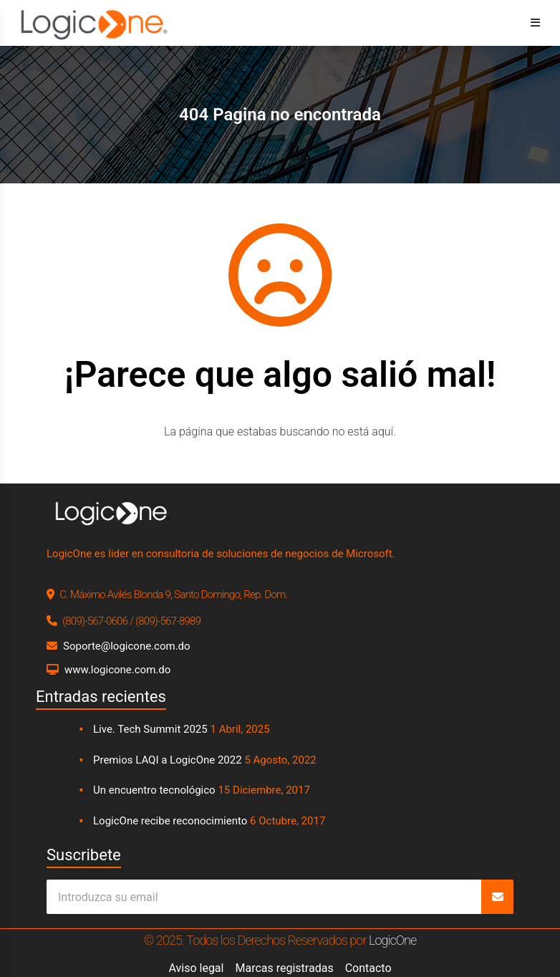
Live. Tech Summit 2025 (150, 729)
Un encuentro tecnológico (154, 790)
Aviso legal (196, 968)
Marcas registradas (284, 968)
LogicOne (392, 940)
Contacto (368, 968)
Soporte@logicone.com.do (127, 646)
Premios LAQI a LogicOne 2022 (168, 760)
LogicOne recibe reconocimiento (170, 821)
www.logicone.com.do (117, 670)
